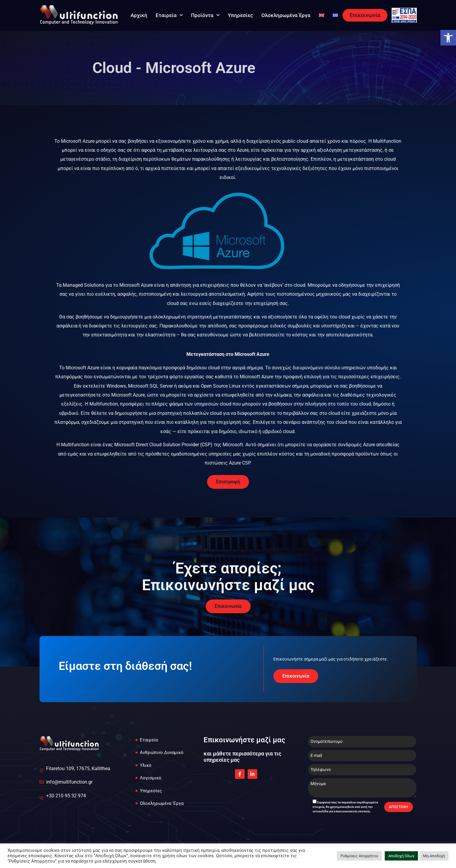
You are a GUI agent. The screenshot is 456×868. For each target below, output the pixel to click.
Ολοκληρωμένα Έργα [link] (286, 15)
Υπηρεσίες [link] (240, 15)
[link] (448, 38)
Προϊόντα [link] (205, 15)
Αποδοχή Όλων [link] (401, 856)
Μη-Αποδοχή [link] (434, 856)
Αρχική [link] (139, 15)
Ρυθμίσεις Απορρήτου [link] (359, 856)
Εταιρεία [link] (169, 15)
